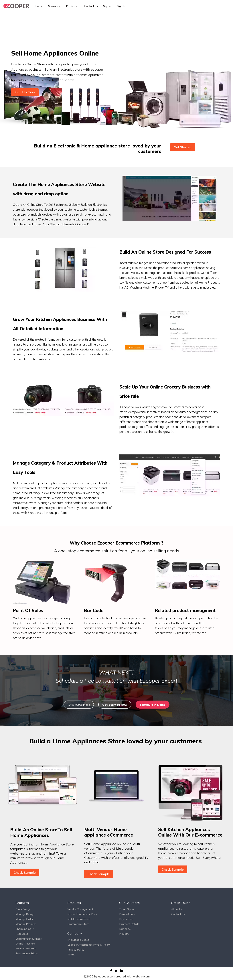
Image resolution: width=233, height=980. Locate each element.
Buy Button (126, 919)
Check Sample (25, 872)
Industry (124, 934)
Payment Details (129, 924)
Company (75, 933)
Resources (22, 934)
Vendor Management (80, 909)
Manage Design (25, 914)
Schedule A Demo (153, 705)
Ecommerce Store (78, 924)
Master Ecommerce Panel (83, 914)
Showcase (55, 6)
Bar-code (125, 929)
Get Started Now (115, 705)
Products (73, 6)
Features (22, 903)
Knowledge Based (78, 940)
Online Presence (25, 944)
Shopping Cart (25, 929)
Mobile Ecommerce (79, 919)
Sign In (121, 6)
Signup (107, 6)
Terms (71, 955)
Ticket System (128, 909)
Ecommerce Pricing (27, 953)
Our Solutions (129, 903)
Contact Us (91, 6)
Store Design (23, 909)
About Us (177, 909)
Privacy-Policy (76, 950)
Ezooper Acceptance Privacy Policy (89, 945)
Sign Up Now (25, 92)
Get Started (183, 147)
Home (39, 6)
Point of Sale (127, 914)
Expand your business (29, 939)
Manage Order (24, 919)
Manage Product (26, 924)
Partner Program (26, 949)
